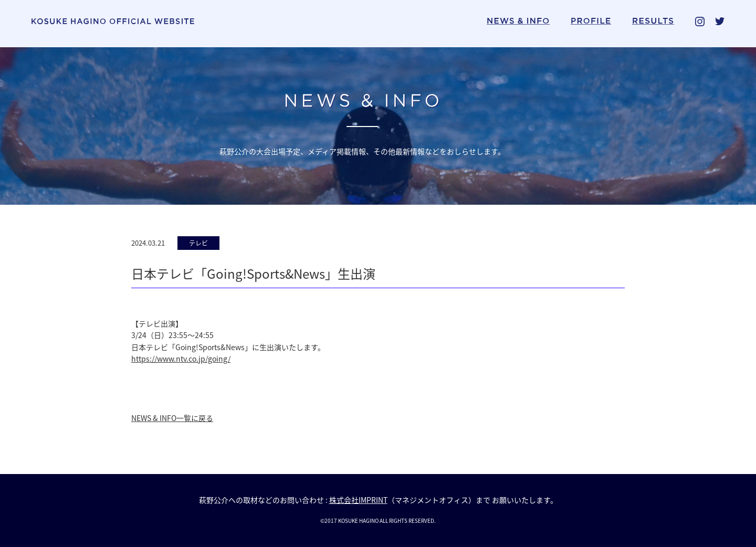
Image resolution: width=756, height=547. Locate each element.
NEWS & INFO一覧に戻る (172, 418)
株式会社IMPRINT (358, 500)
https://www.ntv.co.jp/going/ (181, 359)
